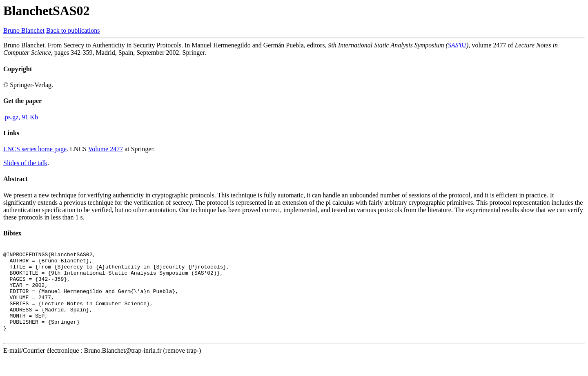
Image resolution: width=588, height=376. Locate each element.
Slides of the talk (25, 163)
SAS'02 (457, 45)
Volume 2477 (106, 149)
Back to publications (73, 30)
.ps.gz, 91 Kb (21, 117)
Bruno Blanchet (24, 30)
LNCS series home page (35, 149)
